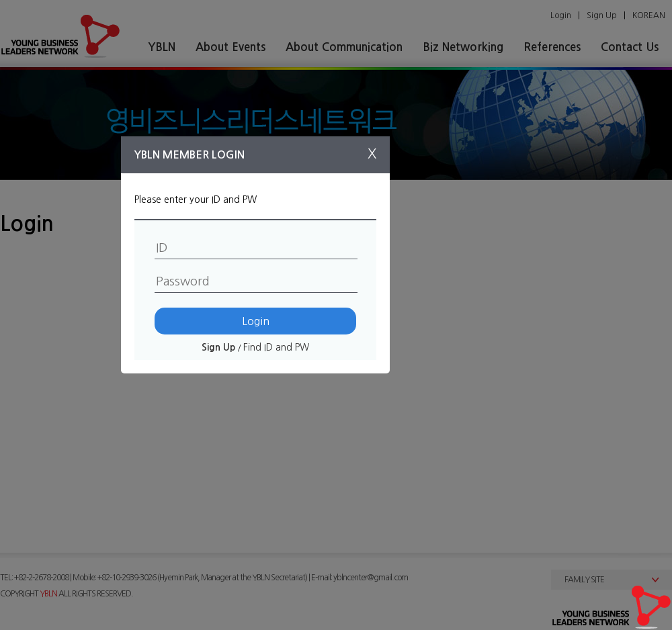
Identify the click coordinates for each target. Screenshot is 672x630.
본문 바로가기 (0, 0)
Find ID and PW (276, 347)
